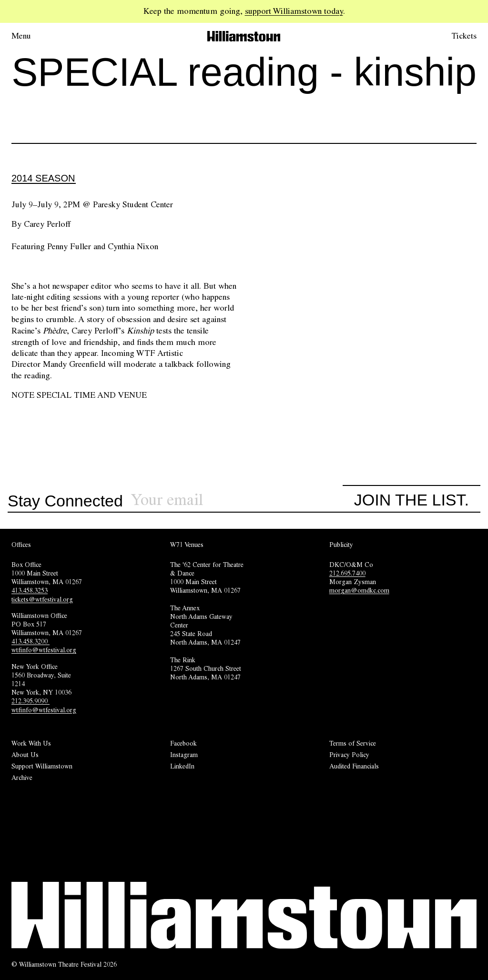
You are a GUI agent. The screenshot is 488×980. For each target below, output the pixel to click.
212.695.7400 (347, 573)
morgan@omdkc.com (359, 590)
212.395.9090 (30, 701)
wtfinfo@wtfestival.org (44, 650)
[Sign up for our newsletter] (237, 500)
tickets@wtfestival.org (42, 599)
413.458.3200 (30, 641)
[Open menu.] (34, 36)
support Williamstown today (294, 11)
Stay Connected (65, 501)
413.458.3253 (30, 590)
